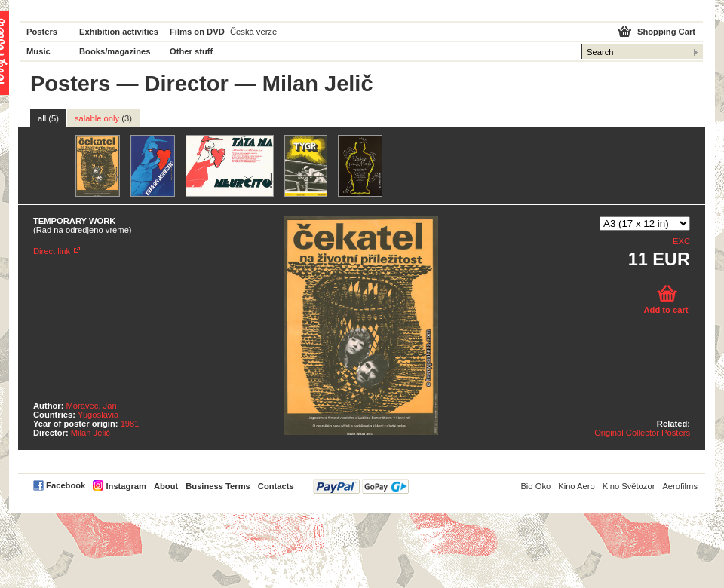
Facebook (66, 485)
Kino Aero (577, 486)
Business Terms (218, 486)
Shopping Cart (666, 32)
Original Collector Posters (642, 433)
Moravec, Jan (92, 406)
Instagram (126, 486)
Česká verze (253, 32)
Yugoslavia (98, 415)
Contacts (276, 486)
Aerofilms (680, 486)
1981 (130, 424)
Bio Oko (535, 486)
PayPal (361, 487)
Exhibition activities (119, 32)
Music (38, 51)
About (166, 486)
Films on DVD (197, 32)
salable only (103, 118)
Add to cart (666, 310)
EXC (681, 241)
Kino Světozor (629, 486)
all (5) (48, 118)
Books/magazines (115, 51)
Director (187, 84)
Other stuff (191, 51)
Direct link (52, 251)
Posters (42, 32)
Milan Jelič (90, 433)
